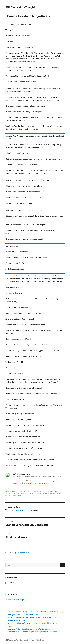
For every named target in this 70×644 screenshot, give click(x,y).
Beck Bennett (39, 491)
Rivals (27, 493)
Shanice (53, 493)
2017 (31, 491)
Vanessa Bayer (17, 495)
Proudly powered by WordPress (34, 640)
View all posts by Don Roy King (37, 483)
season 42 (46, 493)
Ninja (23, 493)
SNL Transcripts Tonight (20, 7)
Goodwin (8, 493)
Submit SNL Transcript (15, 600)
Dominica (47, 491)
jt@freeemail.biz (23, 553)
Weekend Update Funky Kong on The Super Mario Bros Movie (32, 632)
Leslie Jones (16, 493)
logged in (20, 510)
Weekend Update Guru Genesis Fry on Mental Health (29, 629)
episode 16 (55, 491)
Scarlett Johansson (36, 493)
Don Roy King (13, 491)
